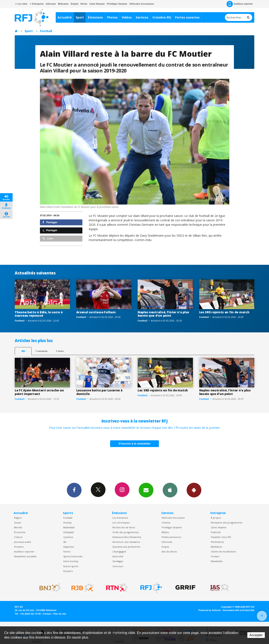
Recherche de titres (124, 527)
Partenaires (217, 542)
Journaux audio (23, 542)
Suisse (18, 523)
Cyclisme (68, 537)
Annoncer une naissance (126, 542)
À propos (216, 518)
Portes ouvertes (187, 17)
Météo (165, 532)
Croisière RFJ (162, 17)
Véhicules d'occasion (173, 518)
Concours (118, 566)
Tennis (67, 552)
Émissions (95, 17)
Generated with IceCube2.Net (239, 610)
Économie (20, 532)
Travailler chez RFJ (221, 537)
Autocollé (118, 556)
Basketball (69, 527)
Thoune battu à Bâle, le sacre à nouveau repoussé (39, 314)
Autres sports (71, 566)
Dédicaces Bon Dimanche (127, 537)
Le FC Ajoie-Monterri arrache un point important (39, 392)
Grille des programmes (126, 532)
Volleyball (69, 532)
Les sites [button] (21, 4)
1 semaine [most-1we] (41, 351)
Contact (215, 556)
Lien (48, 238)
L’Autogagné (119, 552)
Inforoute (51, 4)
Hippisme (69, 547)
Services (142, 17)
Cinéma (166, 523)
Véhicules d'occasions (142, 4)
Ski (65, 542)
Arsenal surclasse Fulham (96, 312)
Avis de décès (169, 552)
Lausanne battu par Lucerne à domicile (99, 392)
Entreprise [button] (37, 4)
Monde (18, 527)
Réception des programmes (227, 523)
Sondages (118, 561)
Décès (84, 4)
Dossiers (19, 547)
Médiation (216, 547)
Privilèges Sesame (172, 527)
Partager (50, 222)
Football (46, 31)
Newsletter (217, 561)
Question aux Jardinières (126, 547)
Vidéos (127, 17)
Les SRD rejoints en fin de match (224, 312)
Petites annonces (171, 537)
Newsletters (146, 490)
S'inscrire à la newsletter (134, 444)
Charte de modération (223, 552)
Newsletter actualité (25, 556)
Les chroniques (121, 523)
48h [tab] (23, 351)
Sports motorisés (73, 556)
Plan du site (60, 614)
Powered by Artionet (210, 610)
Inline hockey (71, 561)
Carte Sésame (97, 4)
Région (18, 518)
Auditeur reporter (24, 552)
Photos (112, 17)
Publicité (216, 532)
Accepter (256, 635)
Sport (80, 17)
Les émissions (120, 518)
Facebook (74, 490)
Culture (18, 537)
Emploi (75, 4)
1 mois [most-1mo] (60, 351)
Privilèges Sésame (117, 4)
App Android (194, 490)
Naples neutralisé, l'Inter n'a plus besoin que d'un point (163, 314)
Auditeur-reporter (240, 4)
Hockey (67, 523)
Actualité (65, 17)
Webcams (63, 4)
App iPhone (170, 490)
